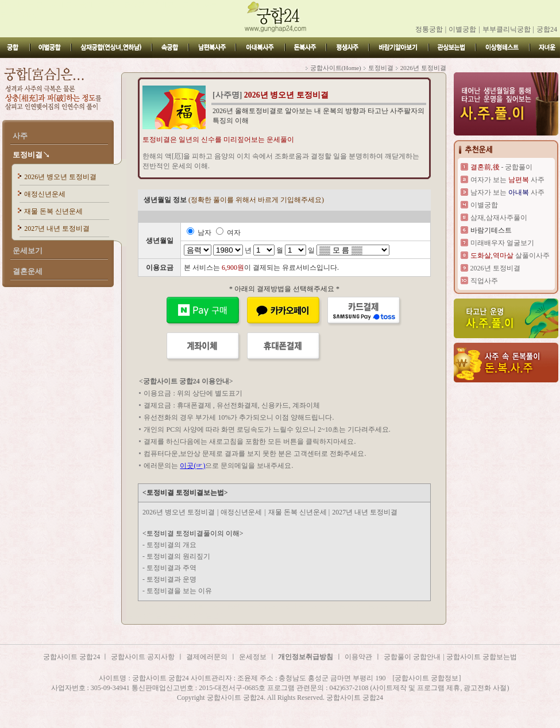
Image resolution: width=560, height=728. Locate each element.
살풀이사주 (510, 255)
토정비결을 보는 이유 (179, 591)
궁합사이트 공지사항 (143, 657)
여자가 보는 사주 (507, 180)
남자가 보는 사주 (507, 192)
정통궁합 (429, 29)
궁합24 (547, 29)
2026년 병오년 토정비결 (60, 177)
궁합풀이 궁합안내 (412, 657)
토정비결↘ (31, 155)
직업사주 (484, 281)
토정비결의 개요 (171, 545)
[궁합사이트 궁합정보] (427, 678)
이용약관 (358, 657)
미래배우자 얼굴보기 (502, 243)
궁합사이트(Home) (336, 68)
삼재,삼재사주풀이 (499, 218)
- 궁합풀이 (502, 167)
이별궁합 (462, 29)
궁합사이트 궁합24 (72, 657)
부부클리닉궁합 (507, 29)
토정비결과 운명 (171, 579)
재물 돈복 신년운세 (53, 211)
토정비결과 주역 (171, 568)
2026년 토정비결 (495, 268)
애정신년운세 (45, 194)
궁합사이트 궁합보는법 (482, 657)
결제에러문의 (207, 657)
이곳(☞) (192, 466)
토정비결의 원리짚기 (178, 556)
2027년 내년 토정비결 (57, 229)
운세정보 (253, 657)
